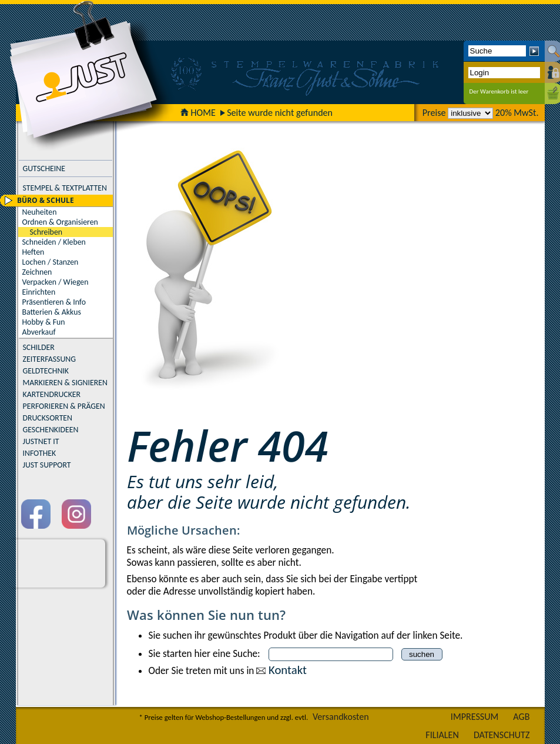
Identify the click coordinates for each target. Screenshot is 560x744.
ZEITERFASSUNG (49, 359)
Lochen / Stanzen (51, 262)
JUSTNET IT (41, 441)
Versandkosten (341, 717)
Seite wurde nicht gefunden (280, 113)
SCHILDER (39, 347)
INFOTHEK (40, 453)
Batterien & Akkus (52, 312)
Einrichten (39, 292)
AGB (521, 717)
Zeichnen (37, 272)
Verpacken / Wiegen (56, 282)
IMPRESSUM (475, 717)
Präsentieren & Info (54, 302)
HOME (198, 113)
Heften (33, 252)
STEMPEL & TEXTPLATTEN (65, 188)
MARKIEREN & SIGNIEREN (65, 383)
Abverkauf (39, 332)
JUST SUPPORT (47, 465)
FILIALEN (442, 735)
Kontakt (288, 670)
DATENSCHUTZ (502, 735)
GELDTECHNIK (46, 371)
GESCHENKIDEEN (51, 430)
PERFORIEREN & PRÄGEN (64, 406)
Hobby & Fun (44, 322)
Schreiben (46, 232)
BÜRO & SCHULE (46, 200)
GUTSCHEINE (44, 169)
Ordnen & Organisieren (60, 222)
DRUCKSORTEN (48, 418)
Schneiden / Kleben (54, 242)
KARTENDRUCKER (52, 394)
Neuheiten (40, 212)
